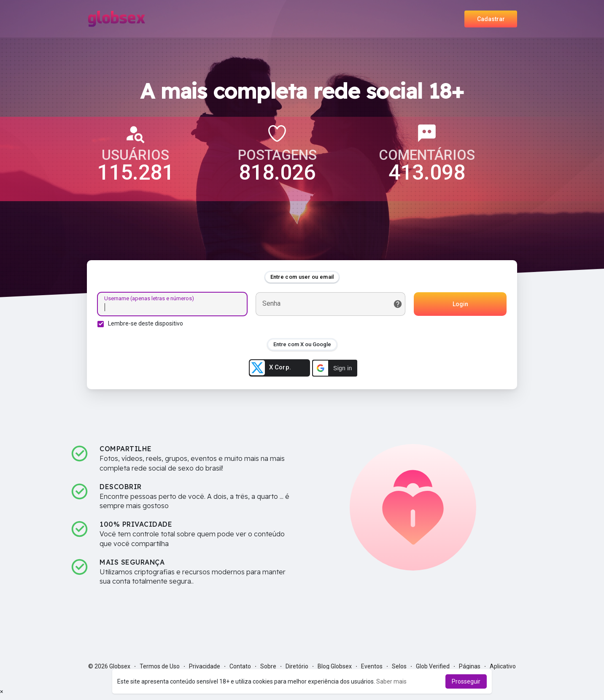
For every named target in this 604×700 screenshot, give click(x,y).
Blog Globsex (335, 666)
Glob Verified (433, 666)
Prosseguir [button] (466, 681)
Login (460, 304)
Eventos (372, 666)
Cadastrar (491, 19)
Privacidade (205, 666)
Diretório (297, 666)
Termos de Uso (160, 666)
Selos (399, 666)
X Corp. (270, 368)
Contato (240, 666)
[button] (335, 368)
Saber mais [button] (391, 681)
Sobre (268, 666)
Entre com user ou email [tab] (302, 277)
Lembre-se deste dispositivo (146, 323)
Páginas (470, 666)
